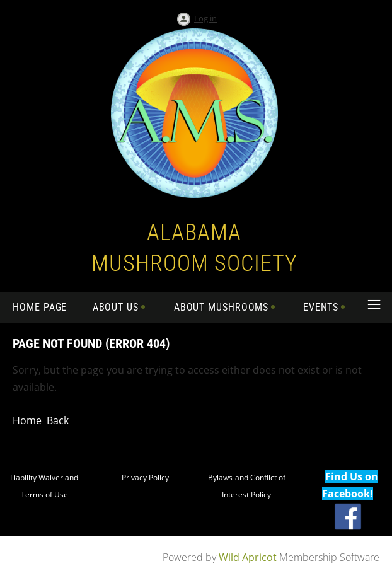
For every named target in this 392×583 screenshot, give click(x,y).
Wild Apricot (248, 557)
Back (58, 420)
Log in (205, 18)
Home (27, 420)
